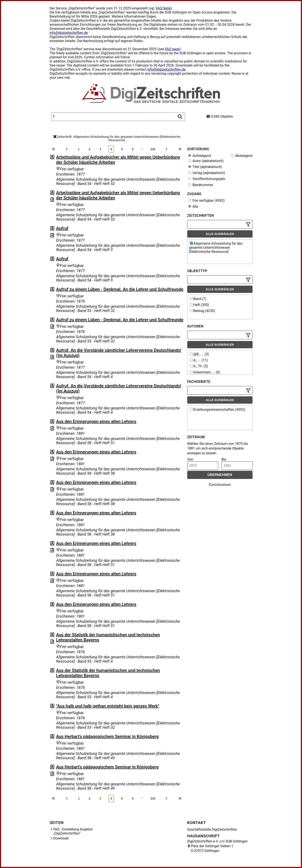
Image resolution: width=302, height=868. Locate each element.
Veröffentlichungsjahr (207, 179)
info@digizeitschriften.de (69, 33)
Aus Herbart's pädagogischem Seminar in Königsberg (107, 736)
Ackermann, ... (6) (205, 372)
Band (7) (198, 299)
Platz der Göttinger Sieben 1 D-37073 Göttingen (212, 848)
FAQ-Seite (163, 8)
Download (61, 838)
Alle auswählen (220, 234)
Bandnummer (201, 185)
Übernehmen (220, 475)
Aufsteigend (200, 156)
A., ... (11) (199, 360)
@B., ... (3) (199, 354)
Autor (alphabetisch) (206, 161)
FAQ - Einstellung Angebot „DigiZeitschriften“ (73, 831)
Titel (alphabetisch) (205, 167)
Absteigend (242, 156)
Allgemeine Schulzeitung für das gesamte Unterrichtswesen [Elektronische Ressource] (216, 248)
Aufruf (62, 228)
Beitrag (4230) (203, 311)
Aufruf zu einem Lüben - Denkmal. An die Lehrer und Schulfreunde (120, 289)
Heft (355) (200, 305)
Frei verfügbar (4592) (206, 201)
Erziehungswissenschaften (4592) (218, 410)
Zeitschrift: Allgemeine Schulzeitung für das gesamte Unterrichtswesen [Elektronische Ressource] (117, 138)
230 (153, 149)
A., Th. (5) (199, 366)
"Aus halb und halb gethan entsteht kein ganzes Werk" (108, 706)
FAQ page (172, 49)
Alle (193, 207)
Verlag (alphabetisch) (207, 173)
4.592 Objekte (220, 116)
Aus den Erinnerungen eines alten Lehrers (96, 421)
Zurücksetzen (220, 485)
